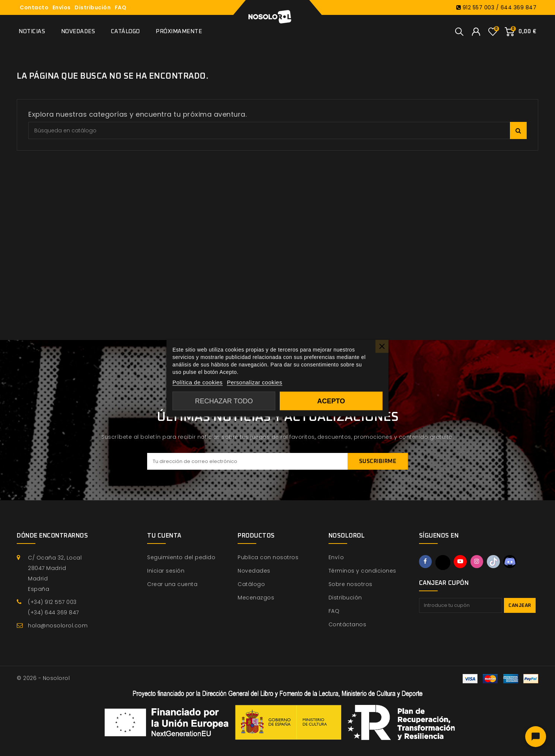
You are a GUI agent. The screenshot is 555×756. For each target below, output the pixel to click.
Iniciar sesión (166, 571)
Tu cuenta (164, 536)
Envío (336, 557)
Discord (515, 562)
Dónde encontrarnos (52, 536)
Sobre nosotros (351, 584)
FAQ (121, 7)
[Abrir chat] (536, 737)
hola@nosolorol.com (58, 626)
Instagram (480, 562)
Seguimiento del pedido (181, 557)
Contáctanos (348, 624)
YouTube (462, 562)
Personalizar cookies (254, 382)
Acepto (331, 401)
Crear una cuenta (172, 584)
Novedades (78, 31)
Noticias (32, 31)
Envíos (62, 7)
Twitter (444, 563)
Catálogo (126, 31)
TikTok (498, 562)
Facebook (426, 562)
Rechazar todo (224, 401)
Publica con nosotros (268, 557)
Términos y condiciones (362, 571)
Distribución (93, 7)
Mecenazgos (256, 598)
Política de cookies (198, 382)
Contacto (34, 7)
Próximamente (179, 31)
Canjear (520, 606)
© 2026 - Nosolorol (43, 678)
